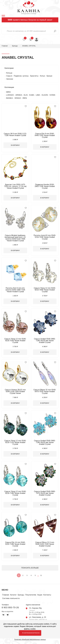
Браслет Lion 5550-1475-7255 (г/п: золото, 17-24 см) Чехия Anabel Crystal (15, 186)
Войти (37, 40)
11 (41, 575)
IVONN (52, 95)
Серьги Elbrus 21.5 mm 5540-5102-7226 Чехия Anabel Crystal (45, 544)
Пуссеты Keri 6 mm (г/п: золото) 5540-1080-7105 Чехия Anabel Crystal (15, 290)
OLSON (45, 95)
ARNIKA (19, 95)
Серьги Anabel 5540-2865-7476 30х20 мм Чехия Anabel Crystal (45, 493)
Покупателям (31, 595)
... (38, 575)
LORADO (10, 95)
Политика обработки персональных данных (30, 639)
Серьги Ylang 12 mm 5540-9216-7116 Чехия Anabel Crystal (15, 442)
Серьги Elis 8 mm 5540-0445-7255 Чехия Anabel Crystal (45, 135)
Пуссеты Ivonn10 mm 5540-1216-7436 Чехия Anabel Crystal (45, 237)
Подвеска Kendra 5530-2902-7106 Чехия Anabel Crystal (45, 186)
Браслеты (34, 76)
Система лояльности (11, 598)
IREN (25, 98)
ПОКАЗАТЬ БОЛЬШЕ (30, 568)
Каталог (13, 595)
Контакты (47, 595)
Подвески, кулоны (21, 76)
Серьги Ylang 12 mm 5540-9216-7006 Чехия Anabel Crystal (45, 290)
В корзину (15, 145)
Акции (40, 595)
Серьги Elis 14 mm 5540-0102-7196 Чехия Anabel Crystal (15, 544)
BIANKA (10, 98)
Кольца (9, 73)
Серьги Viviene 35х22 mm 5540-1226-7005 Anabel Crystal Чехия (15, 392)
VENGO (18, 98)
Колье (42, 76)
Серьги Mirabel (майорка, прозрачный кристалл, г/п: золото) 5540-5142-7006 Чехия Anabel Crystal (15, 238)
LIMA (38, 95)
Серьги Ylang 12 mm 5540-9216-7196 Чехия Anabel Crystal (15, 493)
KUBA (32, 95)
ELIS (26, 95)
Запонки (10, 79)
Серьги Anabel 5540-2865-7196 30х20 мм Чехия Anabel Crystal (45, 442)
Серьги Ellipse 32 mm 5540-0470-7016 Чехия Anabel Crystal (45, 392)
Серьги (9, 76)
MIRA (8, 92)
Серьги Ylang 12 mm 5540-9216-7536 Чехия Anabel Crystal (15, 341)
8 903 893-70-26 (10, 607)
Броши (49, 76)
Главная (5, 46)
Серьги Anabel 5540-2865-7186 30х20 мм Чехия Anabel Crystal (45, 341)
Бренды (15, 46)
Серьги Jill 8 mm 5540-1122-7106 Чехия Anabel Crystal (15, 135)
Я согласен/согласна (31, 633)
